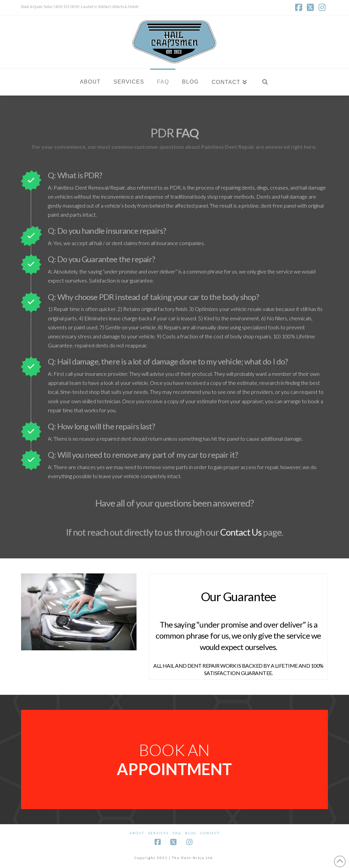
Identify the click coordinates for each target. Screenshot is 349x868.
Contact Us (241, 532)
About (137, 833)
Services (158, 833)
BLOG (191, 833)
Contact (210, 833)
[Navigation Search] (265, 82)
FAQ (177, 833)
